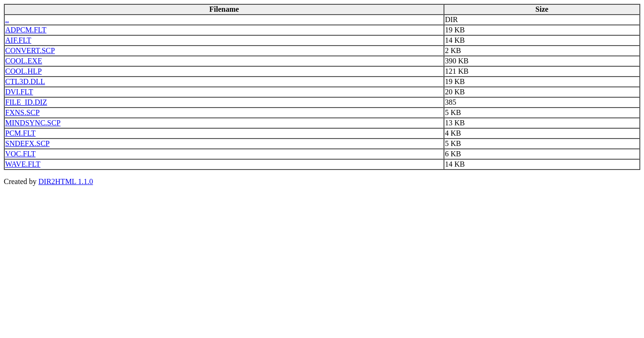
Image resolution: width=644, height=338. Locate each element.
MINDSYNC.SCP (33, 123)
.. (7, 19)
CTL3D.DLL (25, 81)
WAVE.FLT (23, 164)
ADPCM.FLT (26, 30)
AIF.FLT (18, 40)
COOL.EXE (24, 61)
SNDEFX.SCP (27, 143)
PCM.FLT (20, 133)
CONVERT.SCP (30, 50)
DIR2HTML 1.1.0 (66, 181)
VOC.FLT (20, 154)
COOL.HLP (23, 71)
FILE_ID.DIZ (26, 102)
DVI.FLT (19, 92)
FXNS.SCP (22, 112)
